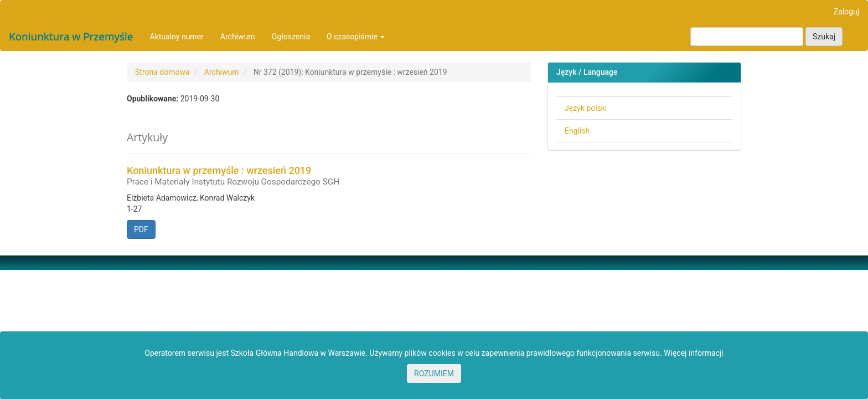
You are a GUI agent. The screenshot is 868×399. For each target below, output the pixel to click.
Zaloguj (846, 12)
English (577, 131)
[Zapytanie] (747, 37)
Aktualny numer (177, 37)
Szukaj (824, 37)
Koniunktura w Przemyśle (71, 37)
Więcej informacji (694, 353)
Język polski (586, 108)
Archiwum (238, 37)
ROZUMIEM (434, 374)
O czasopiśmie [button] (356, 37)
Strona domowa (162, 72)
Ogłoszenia (291, 37)
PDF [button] (141, 229)
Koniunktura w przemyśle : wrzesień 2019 (329, 176)
